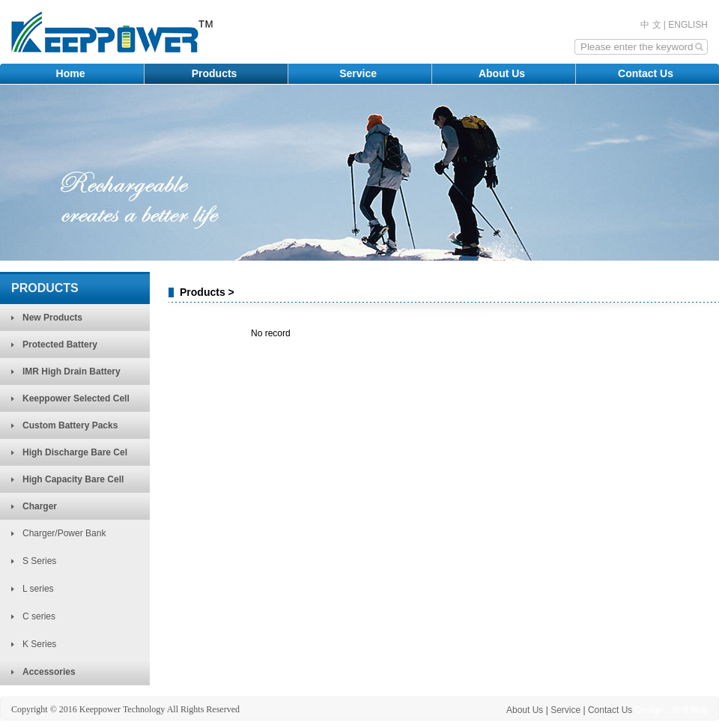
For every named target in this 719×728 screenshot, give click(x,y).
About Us (503, 73)
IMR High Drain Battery (72, 371)
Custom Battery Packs (70, 425)
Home (72, 73)
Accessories (49, 672)
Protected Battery (60, 345)
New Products (52, 318)
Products (216, 73)
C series (39, 616)
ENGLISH (688, 25)
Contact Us (647, 73)
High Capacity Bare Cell (73, 479)
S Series (39, 561)
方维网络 (690, 710)
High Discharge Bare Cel (75, 452)
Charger (40, 506)
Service (359, 73)
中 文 (650, 25)
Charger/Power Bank (64, 533)
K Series (39, 644)
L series (38, 589)
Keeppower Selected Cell (76, 398)
